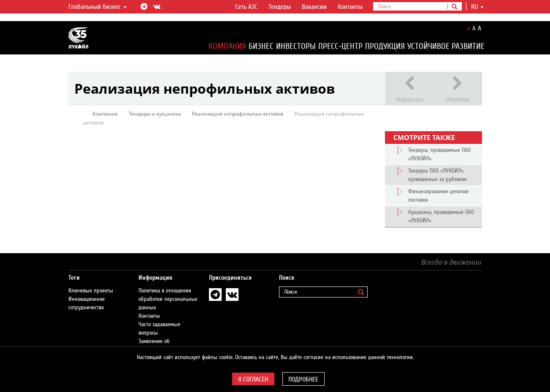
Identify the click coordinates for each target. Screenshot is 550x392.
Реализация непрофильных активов (238, 114)
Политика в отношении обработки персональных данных (168, 299)
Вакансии (314, 7)
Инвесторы (296, 46)
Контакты (350, 7)
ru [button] (477, 7)
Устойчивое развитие (446, 46)
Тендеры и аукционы (155, 114)
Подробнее (303, 379)
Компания (227, 46)
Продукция (385, 46)
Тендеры (280, 7)
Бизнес (261, 46)
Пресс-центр (340, 46)
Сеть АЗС (246, 7)
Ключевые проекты (91, 291)
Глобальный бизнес (98, 7)
